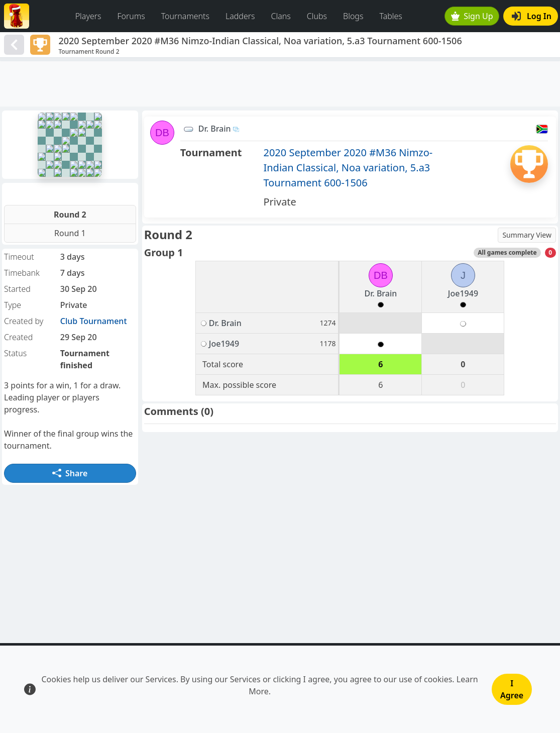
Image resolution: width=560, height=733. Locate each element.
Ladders (240, 16)
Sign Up (472, 16)
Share (70, 473)
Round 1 (70, 233)
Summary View (527, 235)
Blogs (353, 16)
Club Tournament (94, 321)
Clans (281, 16)
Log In (532, 16)
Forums (131, 16)
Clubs (317, 16)
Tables (390, 16)
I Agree (512, 689)
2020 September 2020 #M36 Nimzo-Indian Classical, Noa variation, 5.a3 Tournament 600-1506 (348, 168)
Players (88, 16)
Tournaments (185, 16)
